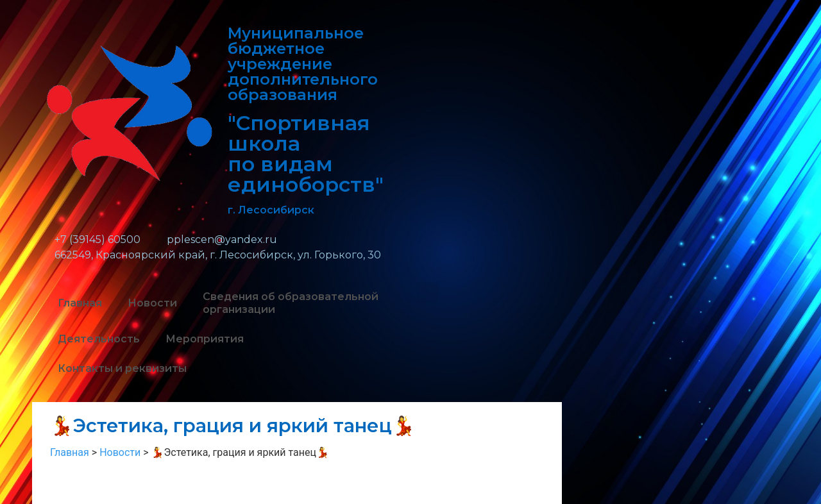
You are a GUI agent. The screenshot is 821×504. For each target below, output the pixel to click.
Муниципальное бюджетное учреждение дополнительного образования (303, 64)
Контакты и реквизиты (122, 368)
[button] (427, 293)
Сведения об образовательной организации (291, 303)
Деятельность (99, 339)
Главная (80, 303)
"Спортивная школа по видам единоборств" (306, 154)
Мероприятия (205, 339)
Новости (152, 303)
